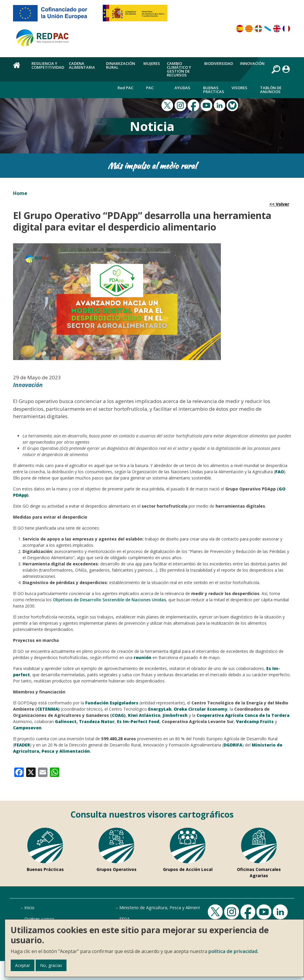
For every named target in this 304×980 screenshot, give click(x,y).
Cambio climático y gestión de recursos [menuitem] (179, 69)
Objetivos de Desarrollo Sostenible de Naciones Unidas (109, 600)
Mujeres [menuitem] (152, 63)
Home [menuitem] (19, 68)
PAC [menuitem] (150, 88)
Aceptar (23, 965)
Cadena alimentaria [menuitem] (82, 65)
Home (20, 193)
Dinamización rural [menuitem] (121, 65)
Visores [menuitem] (239, 88)
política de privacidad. (233, 951)
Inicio (29, 908)
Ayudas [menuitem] (182, 88)
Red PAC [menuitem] (125, 88)
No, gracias (51, 965)
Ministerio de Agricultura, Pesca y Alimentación (165, 908)
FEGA (125, 919)
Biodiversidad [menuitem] (219, 63)
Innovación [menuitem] (252, 63)
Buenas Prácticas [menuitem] (214, 90)
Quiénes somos (39, 919)
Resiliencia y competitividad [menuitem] (48, 65)
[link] (19, 772)
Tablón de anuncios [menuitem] (271, 90)
